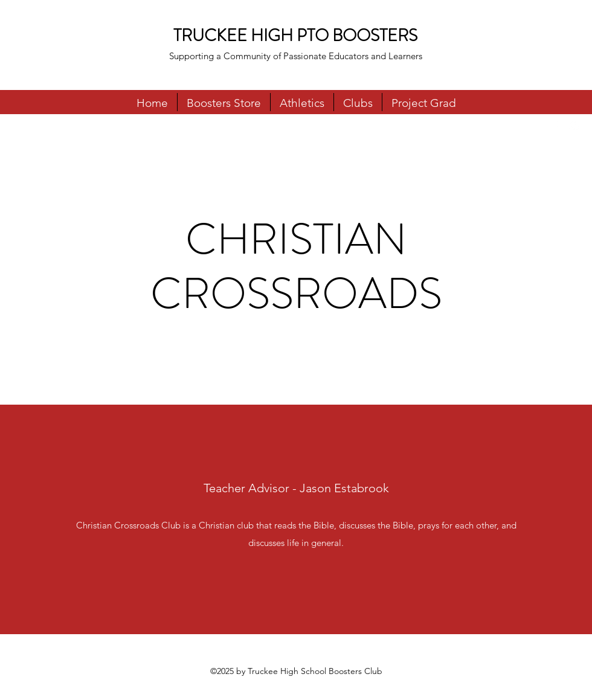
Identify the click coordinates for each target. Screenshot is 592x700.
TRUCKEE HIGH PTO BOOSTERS (295, 36)
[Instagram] (574, 126)
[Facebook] (556, 126)
